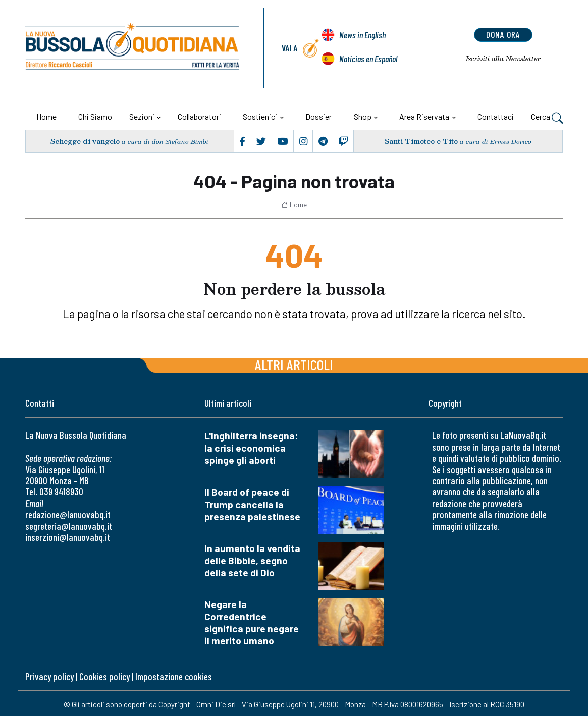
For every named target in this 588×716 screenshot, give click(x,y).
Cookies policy (104, 676)
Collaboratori (199, 116)
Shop (363, 116)
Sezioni (142, 116)
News (362, 35)
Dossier (318, 116)
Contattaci (496, 116)
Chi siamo (95, 116)
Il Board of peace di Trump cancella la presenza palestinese (252, 504)
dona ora (503, 34)
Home (46, 116)
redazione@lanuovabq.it (68, 514)
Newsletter (503, 59)
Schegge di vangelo (85, 142)
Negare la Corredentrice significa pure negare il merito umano (252, 622)
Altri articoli (294, 365)
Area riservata (424, 116)
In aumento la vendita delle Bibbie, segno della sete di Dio (252, 560)
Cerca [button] (547, 118)
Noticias (368, 59)
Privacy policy (49, 676)
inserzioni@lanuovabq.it (68, 537)
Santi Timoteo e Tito (421, 142)
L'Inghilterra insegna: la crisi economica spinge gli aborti (251, 448)
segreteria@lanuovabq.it (69, 526)
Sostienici (260, 116)
